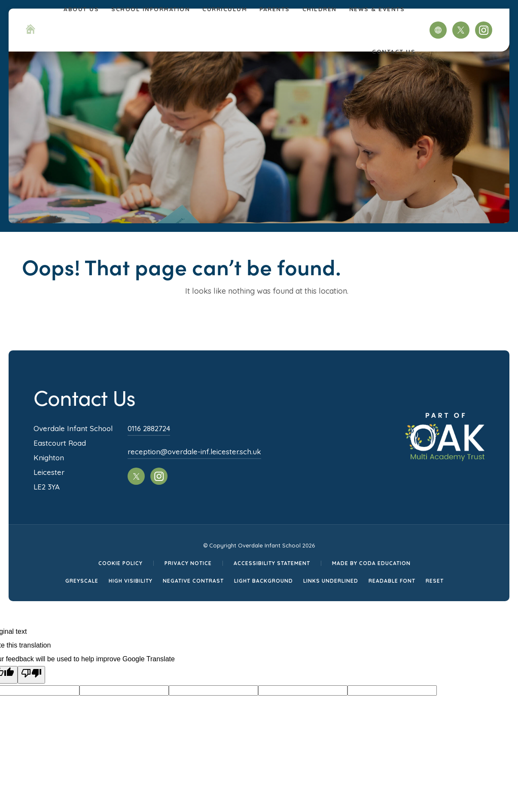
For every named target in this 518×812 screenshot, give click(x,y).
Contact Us (394, 51)
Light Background (264, 581)
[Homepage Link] (30, 31)
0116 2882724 (149, 428)
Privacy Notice (188, 563)
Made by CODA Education (371, 563)
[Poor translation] (31, 675)
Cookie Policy (120, 563)
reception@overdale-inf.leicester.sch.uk (194, 452)
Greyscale (82, 581)
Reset (435, 581)
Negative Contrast (193, 581)
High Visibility (131, 581)
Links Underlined (331, 581)
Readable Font (392, 581)
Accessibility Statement (272, 563)
